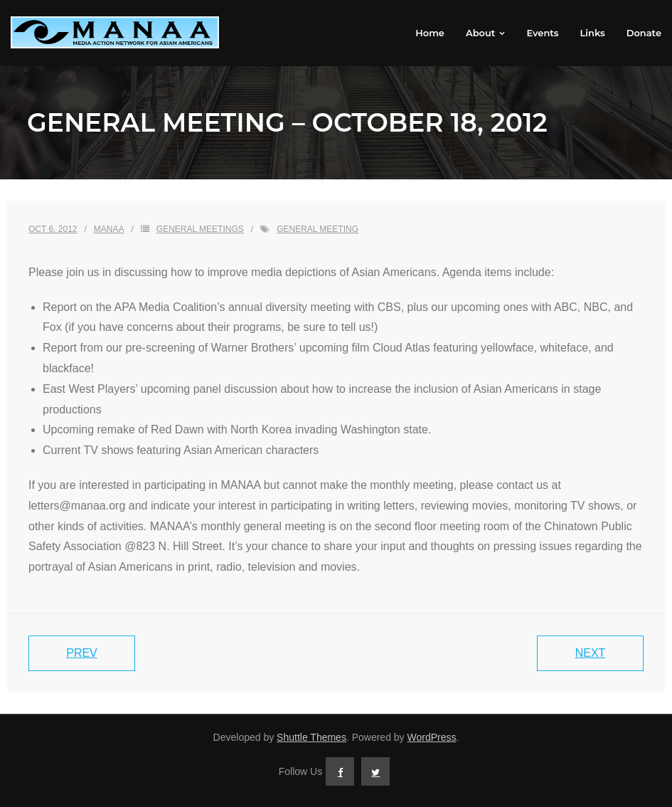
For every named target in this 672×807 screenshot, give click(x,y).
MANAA (109, 229)
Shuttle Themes (311, 737)
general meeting (318, 229)
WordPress (432, 737)
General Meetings (200, 229)
